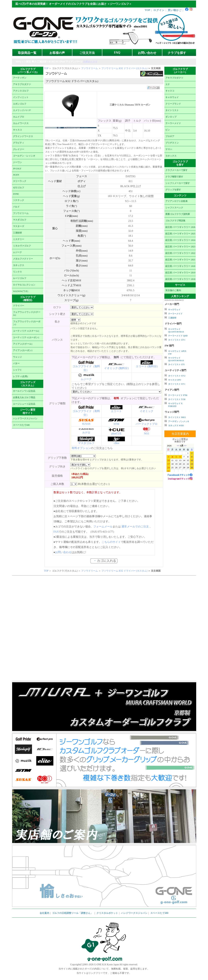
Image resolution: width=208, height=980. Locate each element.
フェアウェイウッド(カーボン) (27, 323)
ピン (168, 130)
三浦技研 (17, 233)
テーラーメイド (173, 123)
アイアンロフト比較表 (177, 201)
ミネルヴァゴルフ (22, 246)
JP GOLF (17, 169)
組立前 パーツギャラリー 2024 (180, 240)
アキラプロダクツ (22, 84)
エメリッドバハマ (22, 110)
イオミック (147, 411)
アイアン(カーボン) (23, 350)
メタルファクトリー (23, 259)
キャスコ (17, 130)
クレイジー (19, 149)
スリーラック (20, 181)
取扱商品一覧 (27, 53)
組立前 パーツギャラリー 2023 (180, 247)
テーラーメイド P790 (178, 395)
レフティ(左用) (20, 376)
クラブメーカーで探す (177, 170)
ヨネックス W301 (176, 426)
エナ (168, 84)
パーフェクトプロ (147, 424)
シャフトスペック (174, 208)
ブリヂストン (172, 143)
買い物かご (175, 10)
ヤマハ (169, 149)
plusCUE (116, 433)
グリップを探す (173, 190)
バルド (16, 207)
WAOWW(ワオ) (21, 291)
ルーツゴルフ (20, 278)
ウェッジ (17, 357)
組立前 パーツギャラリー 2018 (180, 279)
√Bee (116, 443)
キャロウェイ (172, 97)
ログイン (159, 10)
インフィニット (21, 97)
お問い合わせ (147, 53)
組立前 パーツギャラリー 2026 (180, 227)
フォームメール (103, 527)
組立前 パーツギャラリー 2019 (180, 273)
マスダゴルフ (20, 220)
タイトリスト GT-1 (177, 340)
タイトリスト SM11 (177, 417)
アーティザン (20, 78)
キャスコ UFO (175, 380)
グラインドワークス (23, 136)
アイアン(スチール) (23, 344)
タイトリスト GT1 (176, 364)
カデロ (86, 433)
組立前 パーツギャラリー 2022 (180, 253)
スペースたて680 (21, 425)
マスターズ (19, 226)
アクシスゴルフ (21, 91)
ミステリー (19, 239)
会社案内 (44, 913)
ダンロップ (171, 117)
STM (116, 424)
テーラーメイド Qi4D (178, 336)
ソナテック (19, 200)
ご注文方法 (87, 53)
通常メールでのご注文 (135, 527)
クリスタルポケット (107, 913)
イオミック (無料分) (116, 368)
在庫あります (90, 62)
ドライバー (19, 306)
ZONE (16, 194)
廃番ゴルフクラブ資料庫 (178, 214)
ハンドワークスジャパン (25, 419)
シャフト (17, 370)
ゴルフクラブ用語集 (175, 221)
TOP (148, 10)
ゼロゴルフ (19, 188)
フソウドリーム (21, 213)
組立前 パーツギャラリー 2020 (180, 266)
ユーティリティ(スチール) (26, 331)
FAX (56, 532)
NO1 (147, 433)
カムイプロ (19, 117)
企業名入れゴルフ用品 (24, 397)
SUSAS (86, 424)
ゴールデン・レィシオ (24, 156)
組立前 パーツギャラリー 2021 (180, 260)
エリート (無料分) (147, 366)
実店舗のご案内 (173, 290)
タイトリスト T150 (177, 399)
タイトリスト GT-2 (177, 376)
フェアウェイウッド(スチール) (27, 314)
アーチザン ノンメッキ (179, 421)
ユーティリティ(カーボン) (26, 337)
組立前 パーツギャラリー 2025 (180, 234)
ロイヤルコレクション (24, 285)
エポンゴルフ (20, 104)
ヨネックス (19, 265)
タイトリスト (172, 110)
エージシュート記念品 (24, 404)
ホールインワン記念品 (24, 391)
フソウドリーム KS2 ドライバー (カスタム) (125, 68)
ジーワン (17, 162)
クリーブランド (173, 104)
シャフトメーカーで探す (178, 183)
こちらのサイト (111, 542)
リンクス (17, 272)
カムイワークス (21, 123)
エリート (116, 411)
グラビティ (19, 143)
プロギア (170, 136)
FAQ (117, 53)
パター (16, 363)
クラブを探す (177, 53)
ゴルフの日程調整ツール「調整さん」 (73, 913)
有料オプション (81, 448)
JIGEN (16, 175)
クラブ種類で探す (174, 177)
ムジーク (17, 252)
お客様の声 (57, 53)
